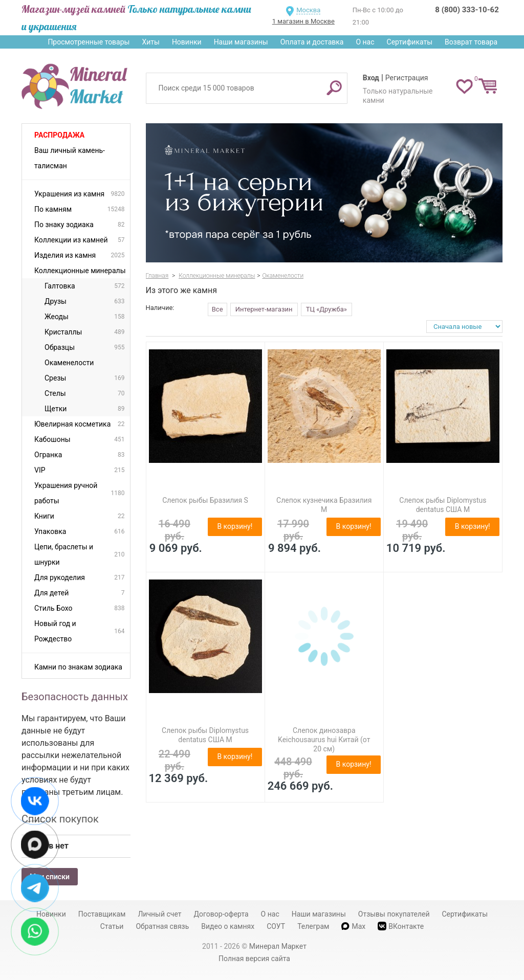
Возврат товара (471, 42)
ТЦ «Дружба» (326, 309)
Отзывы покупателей (394, 914)
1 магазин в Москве (303, 21)
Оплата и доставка (312, 42)
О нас (365, 42)
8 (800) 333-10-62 (467, 10)
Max (353, 926)
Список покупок (60, 819)
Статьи (112, 926)
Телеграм (313, 926)
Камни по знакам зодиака (78, 667)
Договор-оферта (221, 914)
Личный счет (159, 914)
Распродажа (59, 135)
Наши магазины (241, 42)
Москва (308, 10)
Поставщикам (102, 914)
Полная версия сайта (254, 959)
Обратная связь (162, 926)
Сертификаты (410, 42)
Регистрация (407, 78)
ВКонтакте (401, 926)
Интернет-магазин (264, 309)
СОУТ (276, 926)
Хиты (150, 42)
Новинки (187, 42)
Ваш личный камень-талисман (70, 158)
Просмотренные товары (89, 42)
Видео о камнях (228, 926)
